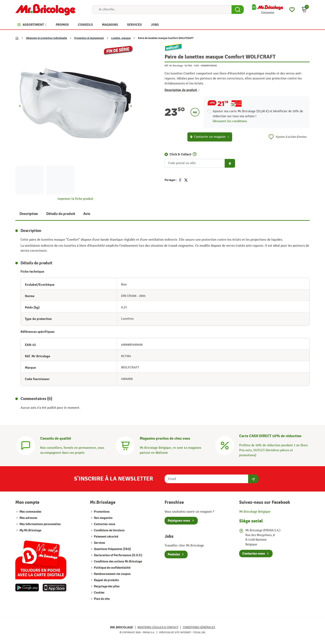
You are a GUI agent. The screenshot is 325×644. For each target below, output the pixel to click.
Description (29, 214)
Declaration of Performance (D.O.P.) (118, 555)
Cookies (99, 593)
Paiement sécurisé (106, 537)
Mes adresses (28, 518)
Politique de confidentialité (112, 568)
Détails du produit (61, 214)
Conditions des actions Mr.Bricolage (118, 562)
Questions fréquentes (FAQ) (112, 549)
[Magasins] (125, 445)
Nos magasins (103, 518)
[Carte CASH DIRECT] (225, 445)
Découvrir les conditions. (230, 121)
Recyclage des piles (106, 586)
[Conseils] (26, 445)
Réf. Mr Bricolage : (174, 66)
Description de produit (182, 90)
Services (99, 543)
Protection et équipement (89, 38)
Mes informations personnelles (40, 524)
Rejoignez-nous (179, 521)
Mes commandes (30, 512)
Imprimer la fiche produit (75, 199)
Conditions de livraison (109, 530)
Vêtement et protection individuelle (46, 38)
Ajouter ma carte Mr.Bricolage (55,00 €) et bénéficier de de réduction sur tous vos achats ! (258, 114)
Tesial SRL (199, 632)
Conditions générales (199, 627)
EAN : (197, 66)
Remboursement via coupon (112, 574)
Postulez (174, 554)
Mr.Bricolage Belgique (255, 512)
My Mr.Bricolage (30, 530)
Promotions (101, 512)
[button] (304, 10)
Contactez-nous (104, 524)
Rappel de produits (106, 580)
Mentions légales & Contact (158, 627)
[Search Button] (238, 10)
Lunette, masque (121, 38)
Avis (87, 214)
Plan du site (101, 599)
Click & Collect (180, 154)
